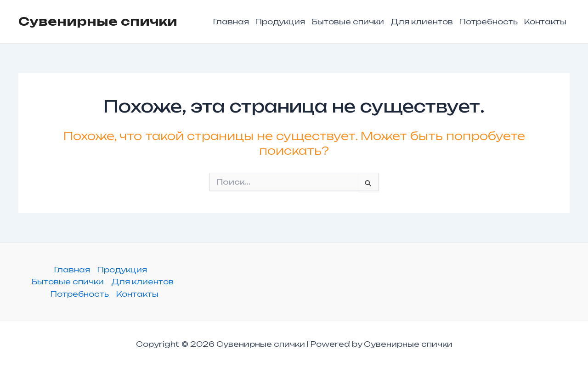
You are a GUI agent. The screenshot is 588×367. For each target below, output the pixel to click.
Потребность (489, 22)
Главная (231, 22)
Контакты (545, 22)
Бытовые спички (348, 22)
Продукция (280, 22)
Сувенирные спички (98, 21)
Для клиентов (422, 22)
